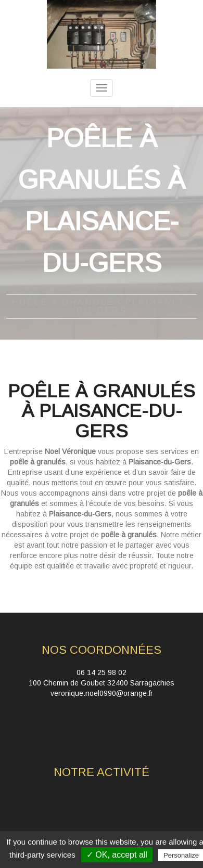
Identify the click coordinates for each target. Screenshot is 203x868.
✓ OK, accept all (117, 855)
